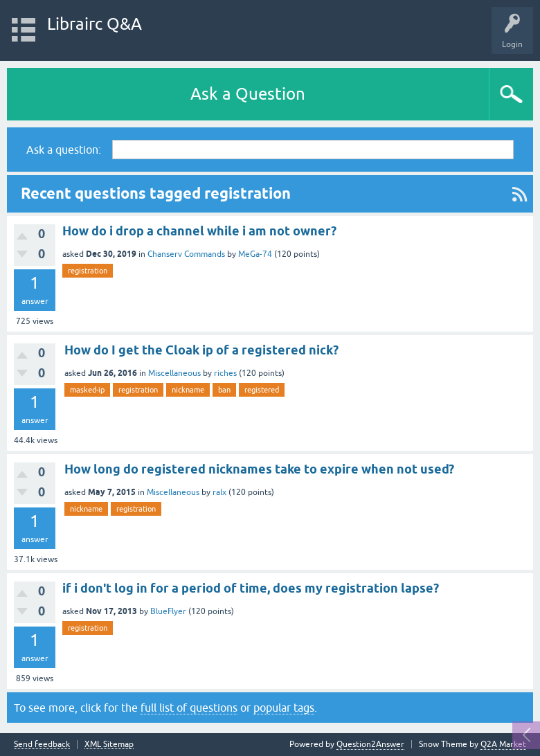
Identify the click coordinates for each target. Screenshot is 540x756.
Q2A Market (503, 744)
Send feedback (42, 745)
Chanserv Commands (186, 254)
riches (225, 373)
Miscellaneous (174, 373)
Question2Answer (370, 744)
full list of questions (189, 708)
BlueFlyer (168, 611)
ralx (219, 492)
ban (224, 390)
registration (88, 271)
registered (262, 390)
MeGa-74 (255, 254)
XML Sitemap (109, 745)
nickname (188, 390)
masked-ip (87, 390)
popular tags (284, 708)
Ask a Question (248, 94)
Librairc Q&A (94, 24)
